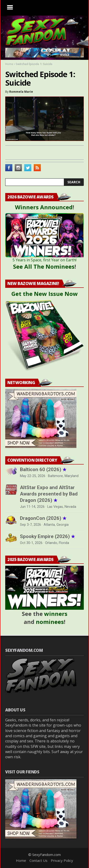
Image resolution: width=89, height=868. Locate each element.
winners (56, 614)
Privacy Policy (62, 860)
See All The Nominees (44, 266)
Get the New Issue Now (45, 294)
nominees (50, 622)
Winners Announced (44, 207)
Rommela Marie (21, 92)
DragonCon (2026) (43, 518)
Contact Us (38, 860)
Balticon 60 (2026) (43, 469)
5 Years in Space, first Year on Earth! (44, 260)
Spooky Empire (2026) (47, 536)
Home (9, 64)
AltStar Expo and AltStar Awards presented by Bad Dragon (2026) (49, 494)
